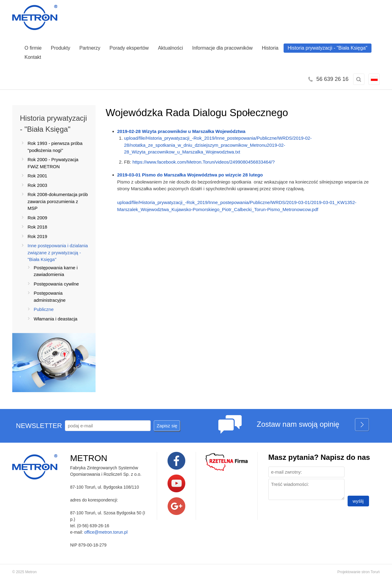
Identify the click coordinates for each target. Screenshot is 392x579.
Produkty (60, 48)
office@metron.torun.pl (106, 532)
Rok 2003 (37, 185)
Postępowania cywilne (56, 284)
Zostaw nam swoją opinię (313, 425)
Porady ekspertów (129, 48)
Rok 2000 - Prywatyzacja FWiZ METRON (53, 163)
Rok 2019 (37, 236)
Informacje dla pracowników (222, 48)
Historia (270, 48)
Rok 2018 (37, 227)
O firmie (33, 48)
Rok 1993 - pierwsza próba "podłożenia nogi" (55, 147)
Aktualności (171, 48)
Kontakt (33, 57)
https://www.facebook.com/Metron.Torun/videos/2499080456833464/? (204, 162)
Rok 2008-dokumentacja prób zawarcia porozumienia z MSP (58, 201)
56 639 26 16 (332, 79)
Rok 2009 (37, 218)
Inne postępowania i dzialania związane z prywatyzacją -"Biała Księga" (58, 252)
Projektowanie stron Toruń (358, 572)
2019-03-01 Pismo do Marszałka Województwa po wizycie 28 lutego (190, 175)
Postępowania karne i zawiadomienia (56, 271)
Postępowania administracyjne (50, 297)
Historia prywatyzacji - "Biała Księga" (327, 48)
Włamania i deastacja (56, 319)
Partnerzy (90, 48)
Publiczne (44, 309)
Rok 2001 (37, 176)
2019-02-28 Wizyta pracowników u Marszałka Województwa (181, 131)
